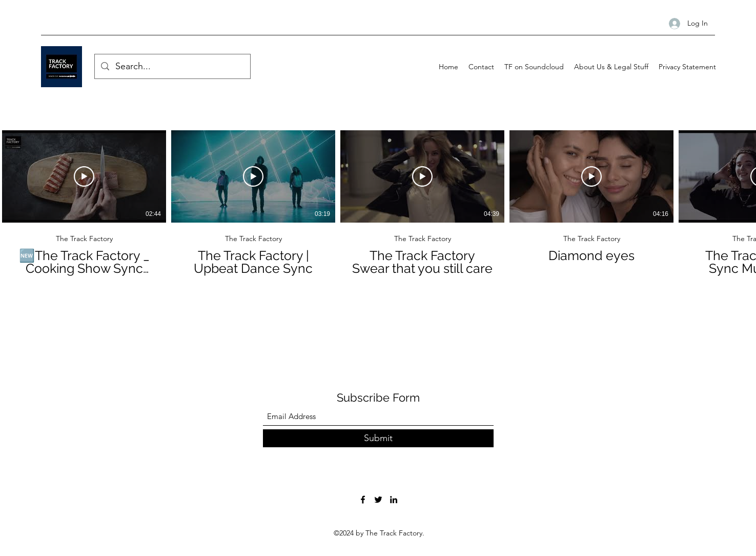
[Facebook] (363, 500)
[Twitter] (378, 500)
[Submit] (378, 438)
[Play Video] (84, 176)
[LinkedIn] (394, 500)
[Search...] (172, 67)
